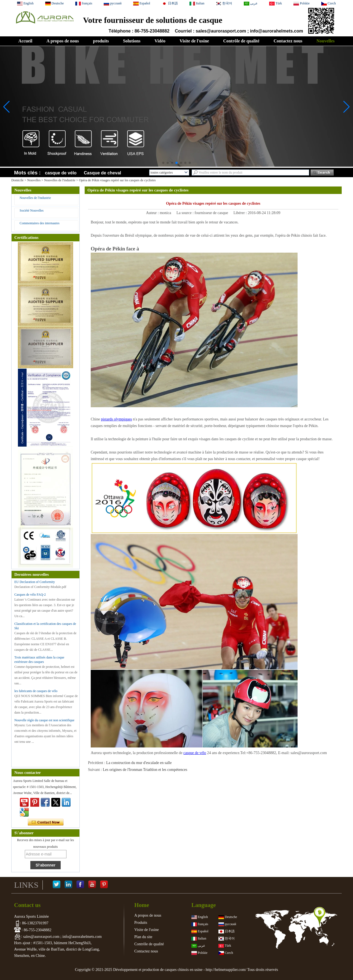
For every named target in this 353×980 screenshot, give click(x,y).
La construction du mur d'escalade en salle (139, 763)
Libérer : (240, 213)
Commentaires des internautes (40, 223)
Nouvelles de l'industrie (60, 180)
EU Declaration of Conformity (35, 582)
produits (101, 41)
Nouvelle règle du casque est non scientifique (44, 720)
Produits (141, 923)
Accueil (26, 41)
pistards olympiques (116, 419)
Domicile (18, 180)
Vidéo (160, 41)
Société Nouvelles (32, 210)
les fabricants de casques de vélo (36, 691)
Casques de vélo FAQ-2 (30, 595)
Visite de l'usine (194, 41)
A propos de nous (63, 41)
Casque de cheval (102, 173)
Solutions (132, 41)
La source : (186, 213)
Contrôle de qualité (241, 41)
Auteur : (153, 213)
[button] (163, 163)
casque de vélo (61, 173)
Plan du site (143, 937)
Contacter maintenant (46, 822)
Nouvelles (326, 41)
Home (142, 905)
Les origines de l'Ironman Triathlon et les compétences (145, 770)
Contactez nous (288, 41)
